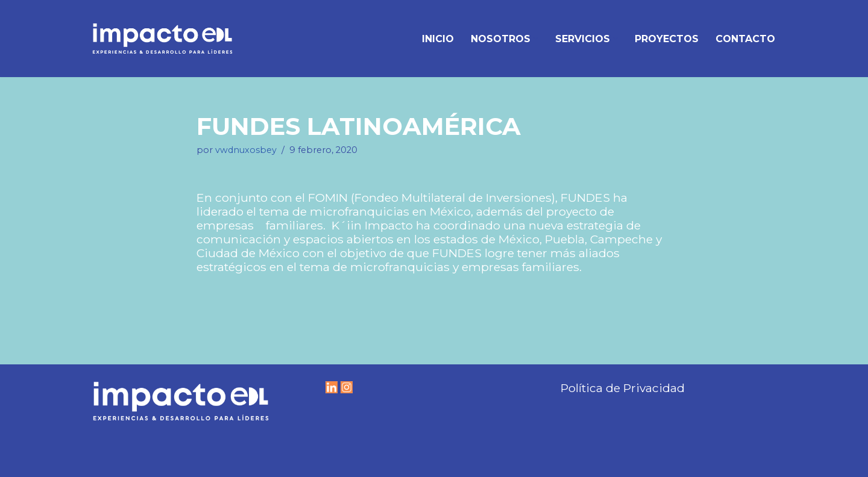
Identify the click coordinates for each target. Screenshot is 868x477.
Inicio (438, 39)
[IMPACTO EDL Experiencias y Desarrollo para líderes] (162, 39)
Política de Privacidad (623, 388)
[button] (536, 39)
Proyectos (667, 39)
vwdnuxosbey (246, 150)
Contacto (745, 39)
